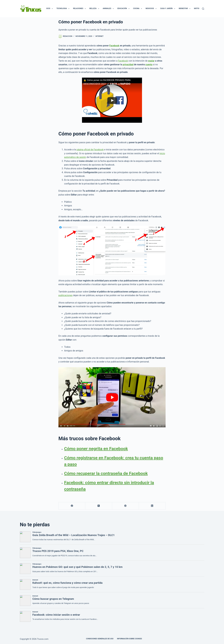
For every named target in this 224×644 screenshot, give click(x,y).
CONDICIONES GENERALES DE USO (100, 639)
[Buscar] (203, 9)
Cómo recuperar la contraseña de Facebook (106, 473)
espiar (151, 61)
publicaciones (65, 295)
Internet (99, 36)
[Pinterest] (125, 506)
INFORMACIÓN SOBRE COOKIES (129, 639)
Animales (109, 9)
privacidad (128, 65)
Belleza (95, 9)
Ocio (50, 9)
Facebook (114, 46)
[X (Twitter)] (99, 506)
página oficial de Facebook (90, 150)
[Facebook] (72, 506)
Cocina (138, 9)
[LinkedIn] (152, 506)
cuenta (149, 65)
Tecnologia (63, 9)
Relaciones (80, 9)
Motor (199, 9)
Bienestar (185, 9)
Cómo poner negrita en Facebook (96, 449)
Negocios (152, 9)
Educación (124, 9)
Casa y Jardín (168, 9)
